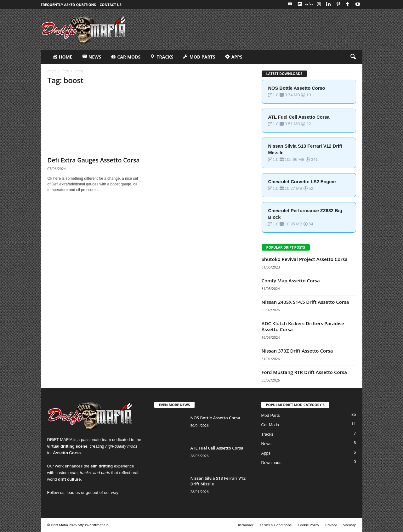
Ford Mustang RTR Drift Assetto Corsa (304, 372)
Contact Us (111, 5)
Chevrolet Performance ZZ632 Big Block (305, 214)
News (267, 444)
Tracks (267, 434)
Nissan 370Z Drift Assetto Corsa (297, 351)
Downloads (271, 463)
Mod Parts (271, 415)
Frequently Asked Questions (68, 5)
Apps (266, 453)
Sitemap (350, 525)
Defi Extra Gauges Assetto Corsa (94, 160)
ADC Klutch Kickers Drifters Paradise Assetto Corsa (303, 326)
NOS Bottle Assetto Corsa (215, 418)
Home (52, 71)
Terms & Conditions (276, 525)
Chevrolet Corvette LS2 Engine (302, 182)
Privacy (331, 525)
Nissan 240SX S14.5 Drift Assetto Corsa (305, 302)
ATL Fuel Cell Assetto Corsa (299, 117)
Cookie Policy (308, 525)
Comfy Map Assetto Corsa (291, 280)
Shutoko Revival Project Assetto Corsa (305, 259)
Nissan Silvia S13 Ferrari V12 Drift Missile (305, 149)
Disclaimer (245, 525)
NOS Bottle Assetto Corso (297, 88)
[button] (353, 57)
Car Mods (270, 425)
